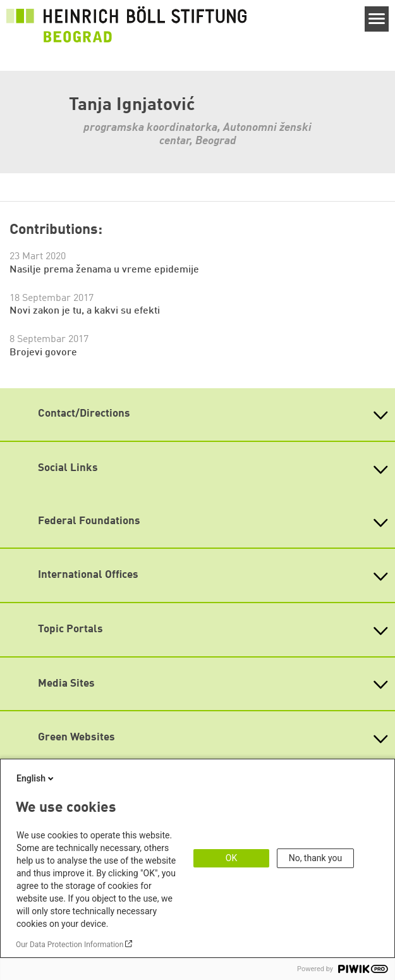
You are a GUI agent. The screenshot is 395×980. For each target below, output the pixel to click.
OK (231, 858)
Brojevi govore (43, 353)
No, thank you (316, 858)
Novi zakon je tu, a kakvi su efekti (85, 311)
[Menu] (377, 19)
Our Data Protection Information (70, 945)
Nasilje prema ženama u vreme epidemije (104, 270)
